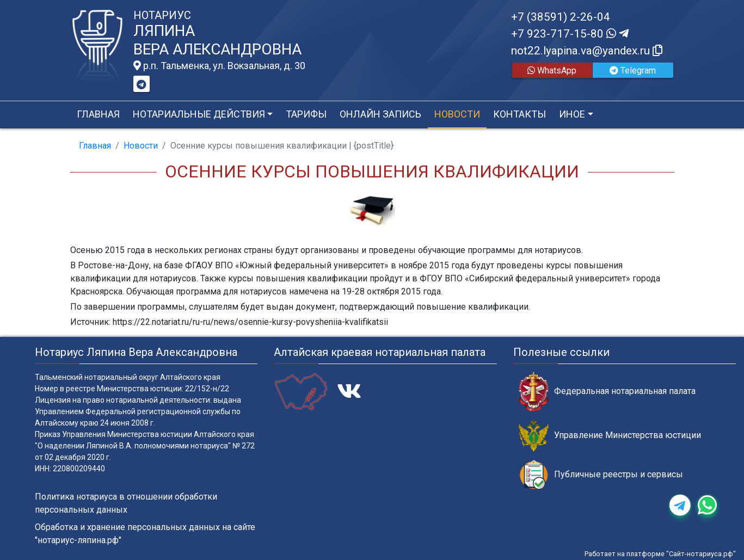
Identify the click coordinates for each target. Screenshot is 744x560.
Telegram (633, 70)
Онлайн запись (380, 114)
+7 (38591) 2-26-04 (561, 17)
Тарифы (306, 114)
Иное (572, 114)
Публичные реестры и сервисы (601, 475)
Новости (457, 114)
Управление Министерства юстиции (610, 436)
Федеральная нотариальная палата (607, 392)
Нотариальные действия (199, 114)
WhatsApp (552, 70)
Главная (98, 114)
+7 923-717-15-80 (570, 34)
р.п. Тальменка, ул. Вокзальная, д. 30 (219, 66)
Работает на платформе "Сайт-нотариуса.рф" (660, 554)
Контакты (519, 114)
